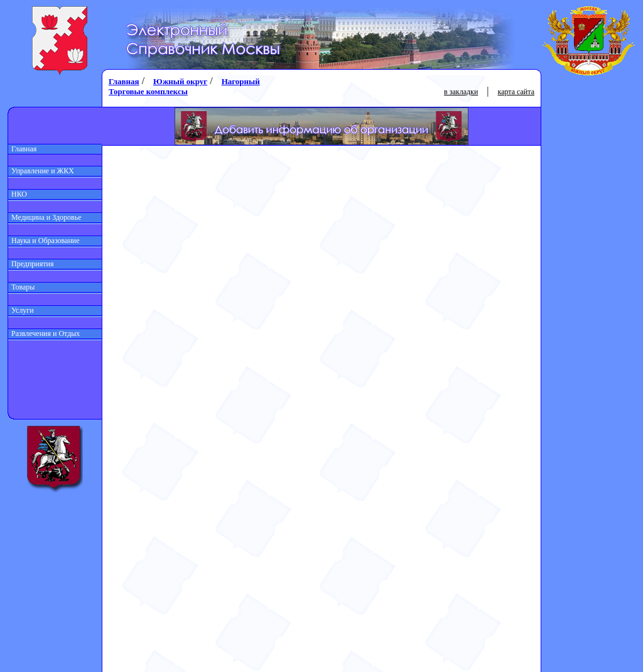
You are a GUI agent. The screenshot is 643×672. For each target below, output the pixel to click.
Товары (21, 287)
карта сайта (516, 92)
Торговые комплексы (148, 91)
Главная (22, 149)
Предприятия (31, 264)
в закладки (461, 92)
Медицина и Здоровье (45, 217)
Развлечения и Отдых (44, 333)
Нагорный (241, 81)
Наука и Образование (44, 241)
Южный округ (180, 81)
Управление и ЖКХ (41, 171)
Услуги (21, 310)
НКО (18, 194)
